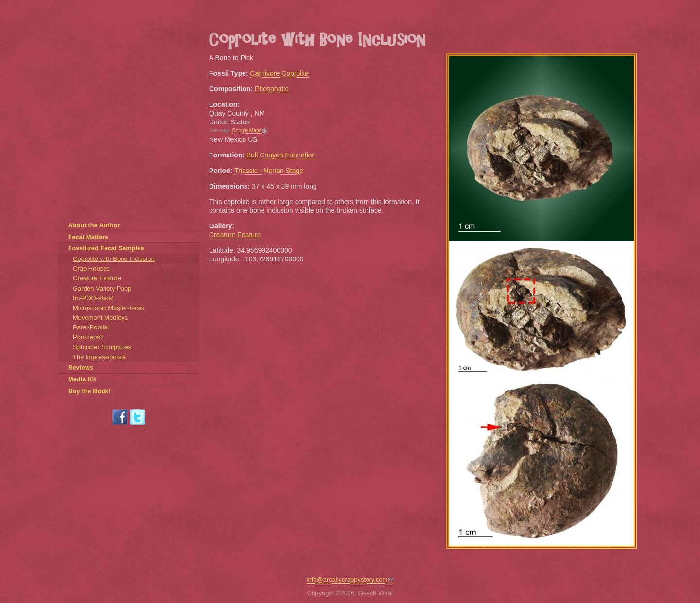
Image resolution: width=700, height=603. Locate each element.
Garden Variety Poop (102, 288)
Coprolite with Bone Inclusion (114, 259)
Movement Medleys (100, 318)
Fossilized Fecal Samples (106, 248)
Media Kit (82, 379)
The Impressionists (99, 357)
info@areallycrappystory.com (350, 579)
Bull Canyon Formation (281, 155)
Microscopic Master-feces (109, 308)
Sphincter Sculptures (102, 347)
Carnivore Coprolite (280, 73)
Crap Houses (91, 268)
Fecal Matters (88, 237)
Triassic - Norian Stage (269, 171)
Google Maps (250, 130)
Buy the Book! (89, 391)
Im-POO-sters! (93, 298)
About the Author (94, 225)
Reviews (81, 368)
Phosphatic (271, 89)
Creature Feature (235, 235)
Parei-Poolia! (91, 327)
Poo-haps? (88, 337)
